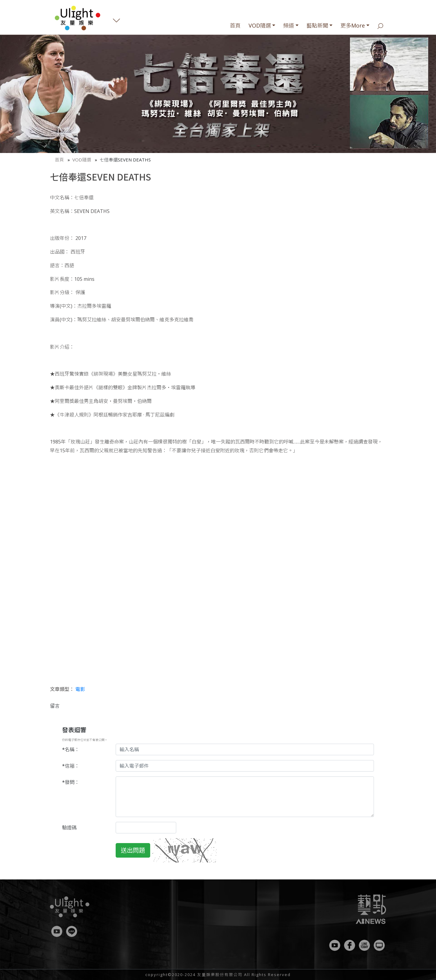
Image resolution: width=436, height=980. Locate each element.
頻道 (289, 25)
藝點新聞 (317, 25)
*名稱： (71, 749)
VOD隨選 (260, 25)
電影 (80, 689)
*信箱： (71, 766)
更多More (353, 25)
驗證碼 (69, 828)
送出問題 (133, 850)
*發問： (71, 782)
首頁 (235, 25)
